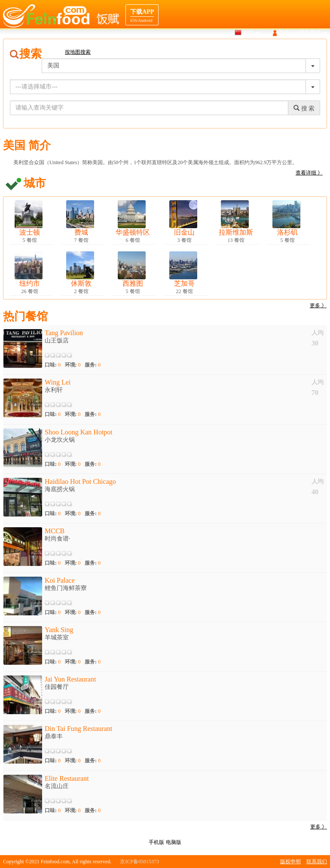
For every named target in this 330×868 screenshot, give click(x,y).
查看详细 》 (309, 173)
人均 (318, 333)
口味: (53, 365)
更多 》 (318, 306)
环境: (73, 365)
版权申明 (290, 862)
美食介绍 (251, 49)
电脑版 (174, 842)
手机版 (156, 842)
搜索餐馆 (190, 49)
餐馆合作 (317, 49)
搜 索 (304, 108)
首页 (165, 49)
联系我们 (317, 862)
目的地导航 (284, 49)
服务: (93, 365)
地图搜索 (220, 49)
